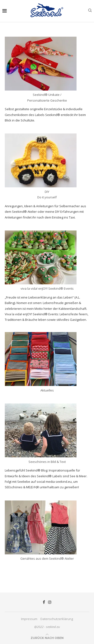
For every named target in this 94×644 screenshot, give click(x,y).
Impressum (29, 619)
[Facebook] (44, 602)
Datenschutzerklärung (57, 619)
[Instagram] (50, 602)
